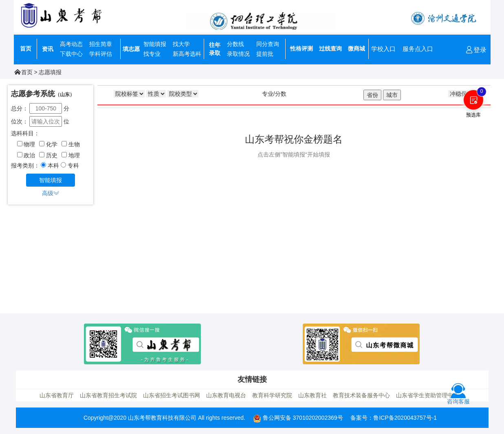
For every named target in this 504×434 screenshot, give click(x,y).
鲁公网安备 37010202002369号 (298, 418)
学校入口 (383, 49)
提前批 (265, 54)
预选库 (473, 115)
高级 (51, 193)
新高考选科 (187, 54)
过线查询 (330, 48)
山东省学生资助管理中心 (427, 395)
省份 (372, 95)
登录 (476, 50)
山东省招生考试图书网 (172, 395)
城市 (392, 95)
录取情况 (238, 54)
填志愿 (131, 49)
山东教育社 (313, 395)
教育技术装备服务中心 (361, 395)
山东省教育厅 (57, 395)
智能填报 (155, 44)
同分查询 (268, 44)
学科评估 (101, 54)
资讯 (48, 49)
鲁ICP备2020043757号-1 (405, 418)
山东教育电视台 (226, 395)
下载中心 (71, 54)
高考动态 (71, 44)
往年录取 (215, 49)
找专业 (152, 54)
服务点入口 (418, 49)
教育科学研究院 (272, 395)
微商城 (357, 48)
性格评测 (302, 48)
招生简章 (101, 44)
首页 (26, 48)
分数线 (235, 44)
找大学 (181, 44)
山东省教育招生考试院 (108, 395)
